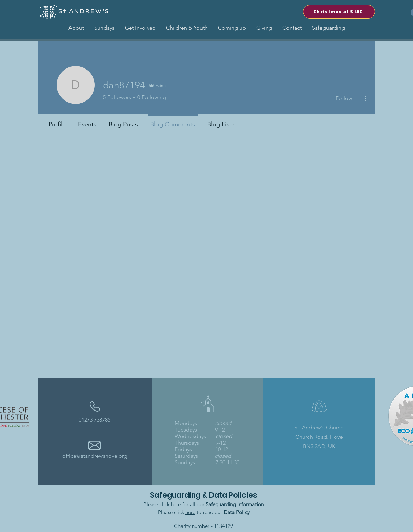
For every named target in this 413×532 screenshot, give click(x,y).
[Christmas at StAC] (339, 12)
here (176, 504)
